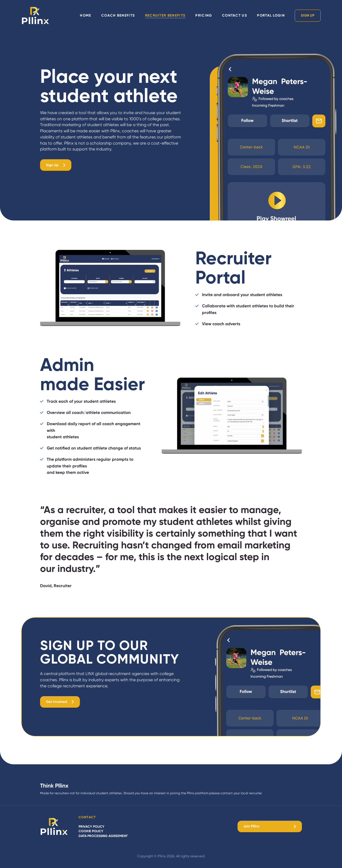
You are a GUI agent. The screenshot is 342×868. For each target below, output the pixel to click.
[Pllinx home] (35, 15)
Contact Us (235, 15)
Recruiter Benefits (165, 15)
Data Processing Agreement (103, 836)
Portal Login (271, 15)
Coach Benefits (118, 15)
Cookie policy (91, 831)
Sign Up (308, 15)
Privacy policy (92, 826)
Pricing (204, 15)
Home (85, 15)
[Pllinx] (54, 827)
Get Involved (57, 702)
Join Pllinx (251, 826)
